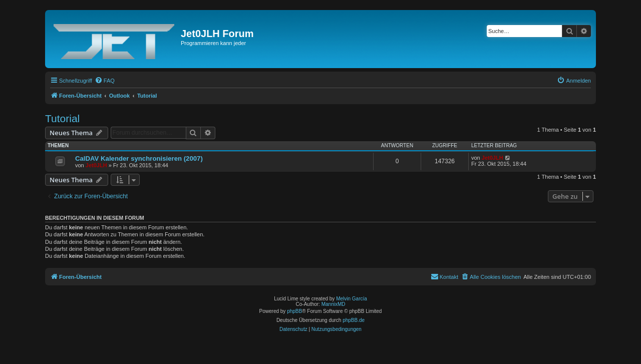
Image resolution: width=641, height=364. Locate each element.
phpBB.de (354, 320)
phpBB (294, 311)
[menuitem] (105, 81)
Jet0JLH (96, 165)
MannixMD (334, 304)
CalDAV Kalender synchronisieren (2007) (139, 158)
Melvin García (352, 299)
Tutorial (62, 118)
